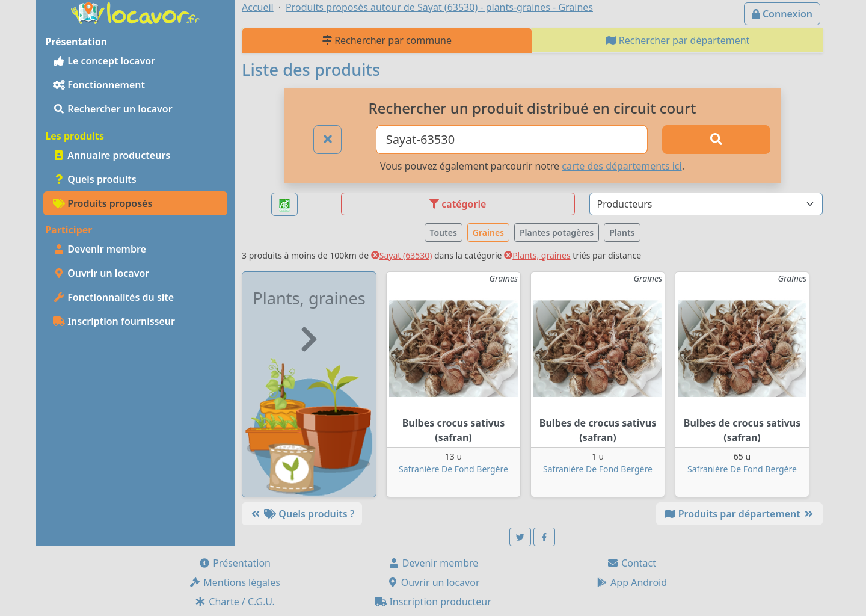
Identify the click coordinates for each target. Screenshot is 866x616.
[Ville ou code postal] (512, 140)
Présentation (235, 563)
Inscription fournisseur (114, 321)
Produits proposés (103, 203)
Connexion (782, 14)
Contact (631, 563)
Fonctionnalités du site (113, 297)
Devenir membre (100, 249)
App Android (631, 582)
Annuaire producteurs (112, 155)
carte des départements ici (622, 166)
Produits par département (739, 514)
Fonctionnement (99, 85)
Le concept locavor (104, 61)
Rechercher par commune (387, 40)
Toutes (444, 233)
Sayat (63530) (402, 255)
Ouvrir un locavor (101, 273)
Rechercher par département (678, 40)
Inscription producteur (433, 602)
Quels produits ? (302, 514)
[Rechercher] (716, 140)
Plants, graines (537, 255)
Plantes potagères (557, 233)
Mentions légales (235, 582)
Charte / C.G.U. (235, 602)
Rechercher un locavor (113, 109)
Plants (622, 233)
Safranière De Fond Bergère (453, 469)
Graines (488, 233)
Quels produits (95, 179)
